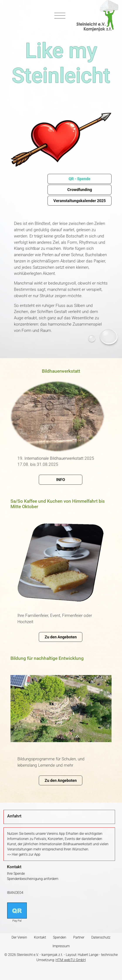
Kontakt (40, 937)
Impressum (61, 946)
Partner (79, 937)
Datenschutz (101, 937)
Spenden (60, 937)
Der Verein (19, 937)
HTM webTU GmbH (71, 960)
